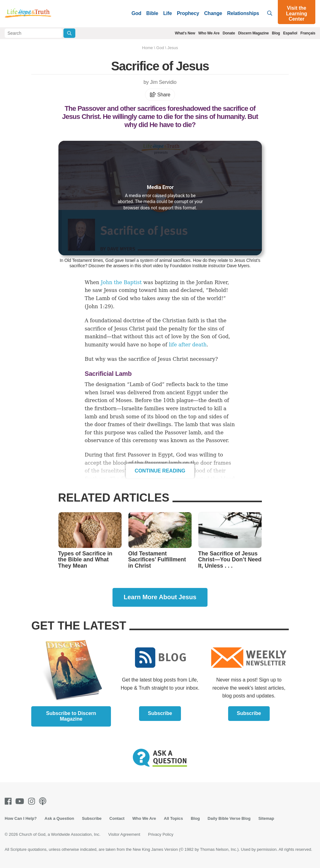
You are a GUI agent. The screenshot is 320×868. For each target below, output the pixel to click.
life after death (188, 345)
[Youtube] (21, 801)
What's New (185, 33)
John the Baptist (121, 282)
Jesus (172, 48)
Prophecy (188, 13)
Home (148, 48)
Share (160, 95)
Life (167, 13)
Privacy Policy (161, 834)
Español (290, 33)
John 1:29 (99, 306)
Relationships (243, 13)
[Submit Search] (69, 33)
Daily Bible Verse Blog (229, 818)
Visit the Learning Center (297, 13)
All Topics (173, 818)
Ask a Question (60, 818)
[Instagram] (33, 801)
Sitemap (266, 818)
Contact (117, 818)
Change (213, 13)
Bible (152, 13)
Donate (229, 33)
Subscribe (160, 713)
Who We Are (209, 33)
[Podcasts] (44, 801)
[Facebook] (9, 801)
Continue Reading (160, 471)
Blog (276, 33)
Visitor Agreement (124, 834)
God (136, 13)
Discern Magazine (253, 33)
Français (308, 33)
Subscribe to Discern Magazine (71, 716)
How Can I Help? (21, 818)
